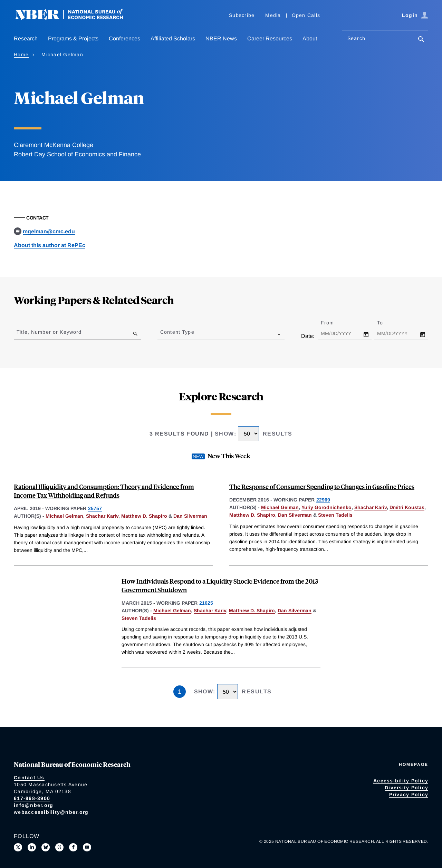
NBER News (221, 38)
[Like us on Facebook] (73, 847)
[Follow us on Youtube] (87, 847)
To (386, 323)
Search (356, 38)
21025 (206, 603)
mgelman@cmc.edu (49, 231)
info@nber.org (33, 805)
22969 (323, 500)
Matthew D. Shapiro (144, 516)
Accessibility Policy (401, 781)
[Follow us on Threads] (59, 847)
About (310, 38)
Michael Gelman (64, 516)
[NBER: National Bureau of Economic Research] (75, 18)
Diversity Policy (406, 788)
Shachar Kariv (102, 516)
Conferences (124, 38)
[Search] (421, 40)
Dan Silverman (190, 516)
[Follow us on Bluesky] (46, 847)
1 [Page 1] (180, 692)
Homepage (414, 764)
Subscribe (242, 15)
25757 (95, 508)
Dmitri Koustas (407, 507)
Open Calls (306, 15)
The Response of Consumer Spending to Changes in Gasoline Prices (322, 486)
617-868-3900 (32, 798)
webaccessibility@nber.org (51, 812)
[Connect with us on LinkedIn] (32, 847)
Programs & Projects (73, 38)
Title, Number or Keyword (49, 332)
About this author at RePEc (50, 245)
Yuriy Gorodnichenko (326, 507)
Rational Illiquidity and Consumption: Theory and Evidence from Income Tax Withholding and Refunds (104, 491)
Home (21, 55)
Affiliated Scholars (173, 38)
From (333, 323)
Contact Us (29, 778)
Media (273, 15)
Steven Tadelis (335, 515)
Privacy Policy (409, 794)
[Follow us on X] (18, 847)
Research (26, 38)
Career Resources (270, 38)
